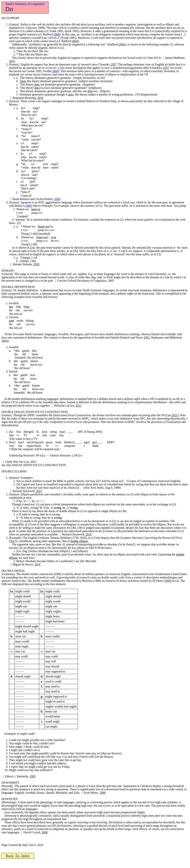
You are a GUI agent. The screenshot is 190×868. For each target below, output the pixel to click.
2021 (175, 415)
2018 (89, 534)
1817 (13, 541)
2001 (147, 338)
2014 (12, 61)
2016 (37, 564)
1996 (102, 793)
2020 (36, 264)
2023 (39, 491)
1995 (32, 776)
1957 (114, 64)
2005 (4, 341)
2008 (45, 832)
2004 (56, 34)
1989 (168, 581)
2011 (78, 406)
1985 (28, 206)
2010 (40, 98)
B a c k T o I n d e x (18, 856)
